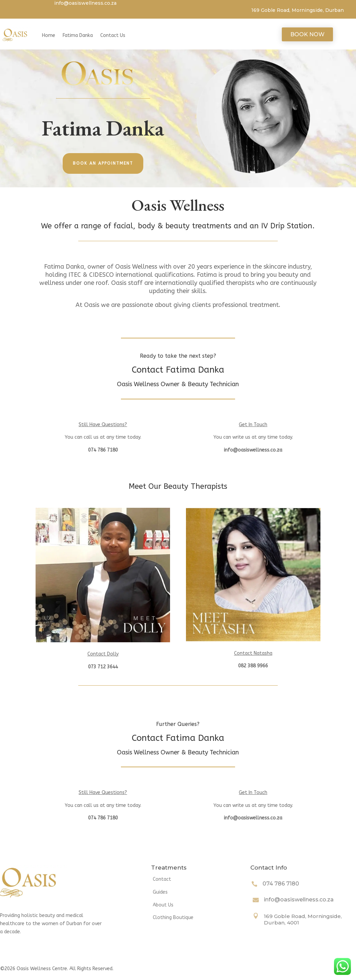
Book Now (307, 34)
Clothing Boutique (173, 918)
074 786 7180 (281, 884)
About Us (163, 905)
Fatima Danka (78, 35)
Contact (162, 879)
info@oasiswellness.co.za (299, 900)
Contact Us (113, 35)
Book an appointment (103, 163)
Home (49, 35)
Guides (160, 892)
